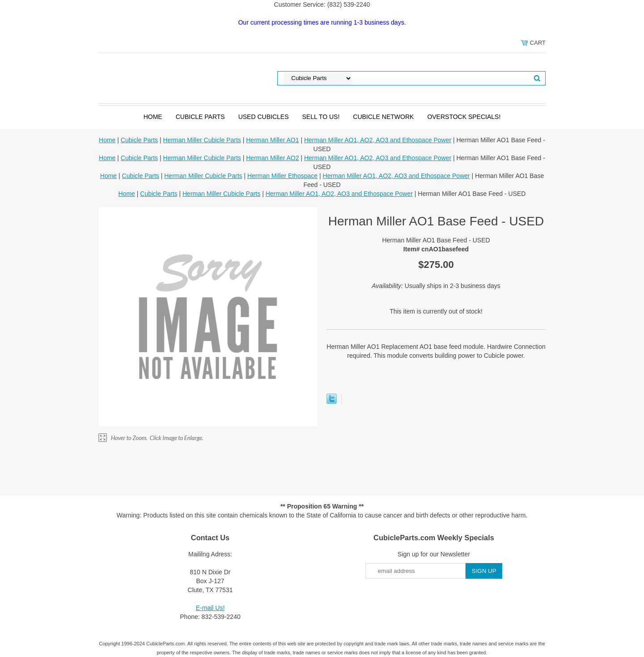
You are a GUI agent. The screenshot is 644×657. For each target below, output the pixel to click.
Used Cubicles (264, 117)
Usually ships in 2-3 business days (436, 286)
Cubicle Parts (200, 117)
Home (153, 117)
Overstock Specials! (464, 117)
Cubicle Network (383, 117)
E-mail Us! (210, 608)
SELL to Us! (321, 117)
